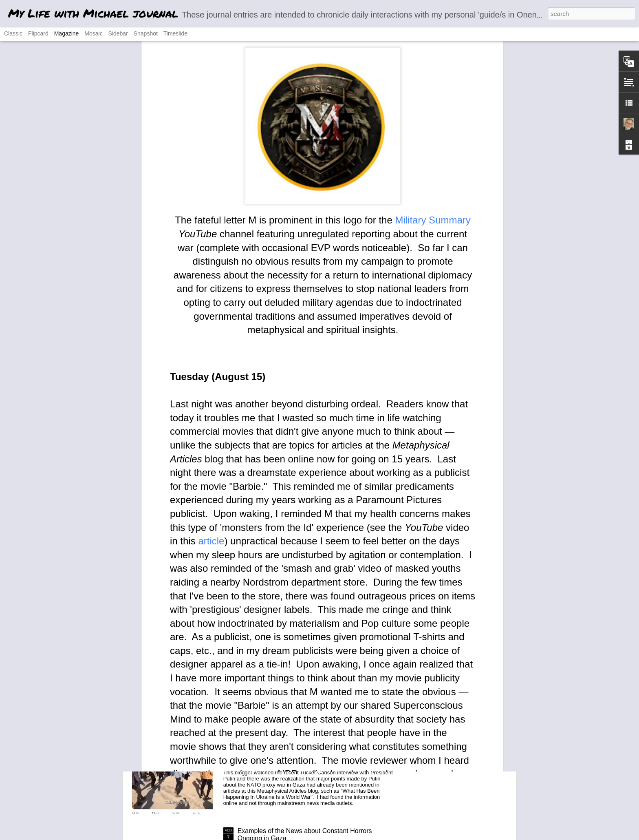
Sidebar (118, 33)
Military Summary (433, 60)
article (211, 381)
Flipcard (38, 33)
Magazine (67, 33)
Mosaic (93, 33)
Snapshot (146, 33)
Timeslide (175, 33)
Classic (13, 33)
